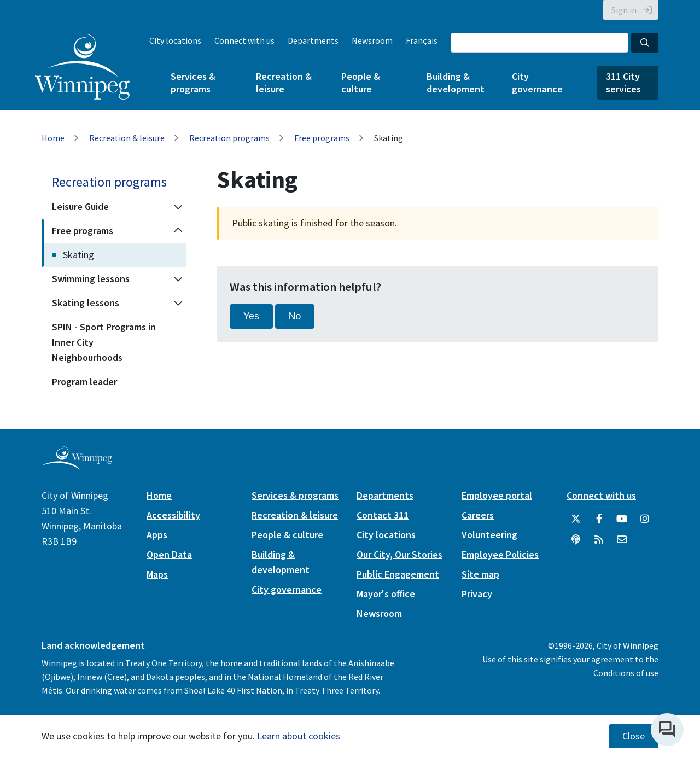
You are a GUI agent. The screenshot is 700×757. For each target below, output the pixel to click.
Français (422, 40)
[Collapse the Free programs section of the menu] (178, 231)
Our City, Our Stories (399, 554)
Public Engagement (398, 574)
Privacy (477, 594)
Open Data (169, 554)
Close (634, 736)
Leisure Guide (80, 206)
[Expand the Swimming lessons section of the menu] (178, 279)
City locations (175, 40)
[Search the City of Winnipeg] (539, 43)
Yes (251, 316)
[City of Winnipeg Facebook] (599, 519)
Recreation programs (229, 138)
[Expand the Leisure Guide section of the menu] (178, 207)
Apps (157, 535)
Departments (313, 40)
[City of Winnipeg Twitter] (576, 519)
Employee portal (497, 495)
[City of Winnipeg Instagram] (645, 519)
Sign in (624, 10)
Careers (478, 515)
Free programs (322, 138)
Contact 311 (383, 515)
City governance (537, 83)
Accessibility (173, 515)
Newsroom (372, 40)
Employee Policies (500, 554)
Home (53, 138)
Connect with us (244, 40)
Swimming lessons (91, 279)
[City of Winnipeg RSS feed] (599, 540)
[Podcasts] (576, 540)
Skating (78, 255)
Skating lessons (86, 303)
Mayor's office (386, 594)
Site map (480, 574)
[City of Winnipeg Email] (622, 540)
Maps (157, 574)
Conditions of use (626, 673)
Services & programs (193, 83)
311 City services (623, 83)
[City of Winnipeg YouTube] (622, 519)
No (295, 316)
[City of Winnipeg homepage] (77, 466)
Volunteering (489, 535)
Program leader (84, 382)
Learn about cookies (299, 736)
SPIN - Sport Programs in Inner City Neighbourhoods (104, 342)
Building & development (456, 83)
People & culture (361, 83)
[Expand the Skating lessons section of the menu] (178, 303)
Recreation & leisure (284, 83)
